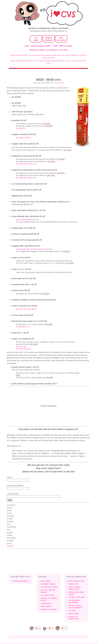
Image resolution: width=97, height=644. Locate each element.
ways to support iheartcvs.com (74, 588)
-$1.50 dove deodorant (24, 220)
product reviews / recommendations (75, 607)
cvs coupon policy (48, 596)
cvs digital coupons (48, 584)
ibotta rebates (46, 607)
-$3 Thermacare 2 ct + (24, 327)
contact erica (73, 584)
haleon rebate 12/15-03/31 (19, 55)
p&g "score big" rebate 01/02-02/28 (22, 61)
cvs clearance (52, 50)
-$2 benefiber (21, 128)
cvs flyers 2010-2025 (76, 598)
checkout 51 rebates (49, 610)
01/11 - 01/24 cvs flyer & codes (38, 46)
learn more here (59, 83)
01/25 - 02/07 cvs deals (63, 46)
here (37, 220)
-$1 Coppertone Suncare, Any (26, 164)
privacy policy (74, 614)
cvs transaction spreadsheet (74, 602)
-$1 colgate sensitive (23, 138)
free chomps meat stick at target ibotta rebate (50, 61)
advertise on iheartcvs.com (74, 618)
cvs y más (63, 50)
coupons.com (46, 604)
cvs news (72, 611)
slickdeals (10, 546)
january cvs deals (37, 50)
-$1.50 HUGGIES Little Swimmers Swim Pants (31, 249)
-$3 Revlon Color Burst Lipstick (26, 309)
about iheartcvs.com (76, 581)
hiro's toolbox (46, 581)
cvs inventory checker (49, 587)
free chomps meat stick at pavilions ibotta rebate (45, 55)
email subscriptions (20, 581)
